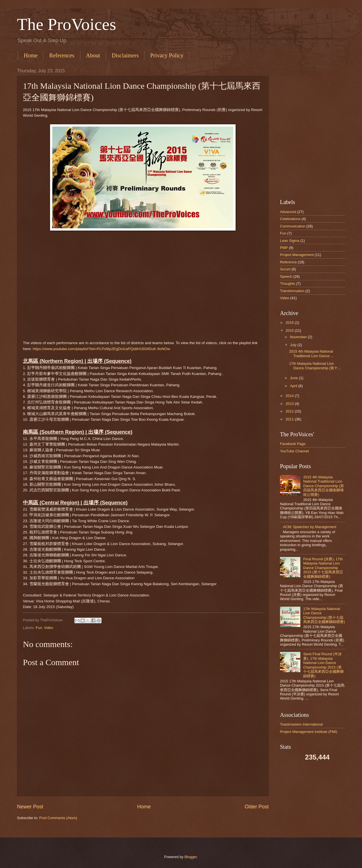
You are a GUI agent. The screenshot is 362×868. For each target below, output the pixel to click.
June (294, 378)
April (294, 386)
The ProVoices (67, 24)
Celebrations (290, 219)
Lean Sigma (290, 241)
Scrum (285, 269)
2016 (290, 323)
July (293, 345)
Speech (286, 276)
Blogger (191, 857)
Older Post (257, 807)
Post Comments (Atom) (58, 818)
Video (49, 628)
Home (31, 55)
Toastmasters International (301, 724)
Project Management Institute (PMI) (309, 732)
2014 (290, 396)
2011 (290, 419)
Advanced (288, 212)
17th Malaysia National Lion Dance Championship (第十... (315, 366)
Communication (293, 226)
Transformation (292, 291)
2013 (290, 404)
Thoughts (288, 284)
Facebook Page (293, 444)
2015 (290, 330)
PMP (284, 248)
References (62, 55)
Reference (288, 262)
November (298, 337)
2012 (290, 411)
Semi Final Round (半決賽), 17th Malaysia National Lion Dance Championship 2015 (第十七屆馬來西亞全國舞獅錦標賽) (323, 665)
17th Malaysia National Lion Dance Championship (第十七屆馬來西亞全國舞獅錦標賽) (324, 615)
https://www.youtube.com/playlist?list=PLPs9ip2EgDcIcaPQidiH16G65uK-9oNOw (102, 349)
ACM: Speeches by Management (310, 527)
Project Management (297, 255)
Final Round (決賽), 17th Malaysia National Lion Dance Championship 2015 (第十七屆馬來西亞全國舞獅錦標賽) (323, 568)
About (93, 55)
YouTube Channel (294, 451)
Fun (39, 628)
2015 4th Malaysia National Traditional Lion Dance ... (311, 353)
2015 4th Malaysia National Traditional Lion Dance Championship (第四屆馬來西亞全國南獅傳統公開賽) (324, 486)
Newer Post (30, 807)
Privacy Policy (167, 55)
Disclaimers (125, 55)
